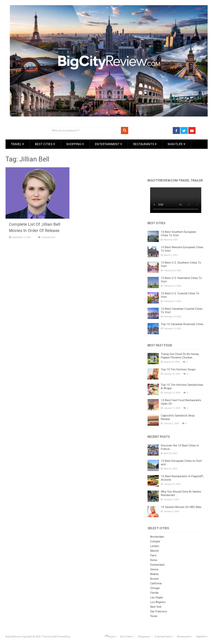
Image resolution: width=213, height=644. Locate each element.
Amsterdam (157, 537)
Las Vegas (157, 597)
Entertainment (108, 144)
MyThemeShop (62, 637)
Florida (154, 593)
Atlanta (154, 574)
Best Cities (45, 144)
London (155, 546)
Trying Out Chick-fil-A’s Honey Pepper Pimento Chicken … (180, 356)
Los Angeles (158, 602)
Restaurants (145, 144)
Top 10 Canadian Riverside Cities (182, 324)
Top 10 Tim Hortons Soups (178, 369)
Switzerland (157, 565)
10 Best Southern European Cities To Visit (178, 234)
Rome (154, 560)
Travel (17, 144)
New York (156, 607)
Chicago (155, 588)
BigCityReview (13, 637)
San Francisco (159, 611)
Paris (153, 555)
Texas (154, 616)
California (156, 583)
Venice (154, 569)
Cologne (155, 541)
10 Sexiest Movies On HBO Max (181, 507)
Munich (154, 551)
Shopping (75, 144)
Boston (154, 579)
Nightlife (176, 144)
